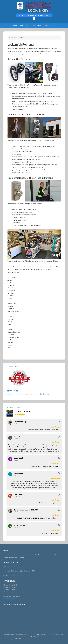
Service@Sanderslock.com (16, 576)
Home (11, 37)
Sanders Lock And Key (34, 7)
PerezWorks (33, 634)
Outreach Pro (26, 639)
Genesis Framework (39, 639)
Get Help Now (44, 394)
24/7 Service (12, 391)
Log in (57, 639)
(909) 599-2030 (11, 566)
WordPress (50, 639)
